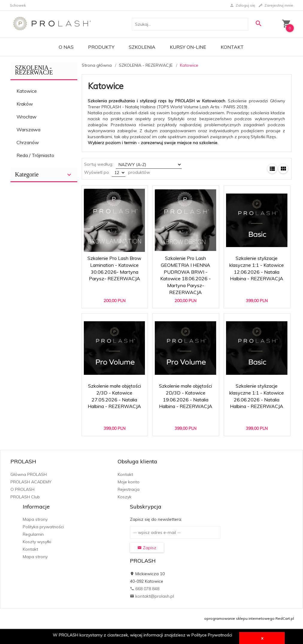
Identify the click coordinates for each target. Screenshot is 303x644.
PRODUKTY (101, 47)
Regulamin (33, 534)
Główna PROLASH (29, 474)
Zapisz (147, 548)
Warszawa (28, 130)
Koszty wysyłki (37, 542)
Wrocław (26, 117)
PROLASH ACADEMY (31, 482)
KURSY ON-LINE (188, 47)
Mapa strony (35, 519)
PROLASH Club (25, 497)
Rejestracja (129, 489)
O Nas (66, 47)
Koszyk (125, 497)
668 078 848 (145, 589)
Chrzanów (28, 142)
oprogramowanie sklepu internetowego (239, 618)
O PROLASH (22, 489)
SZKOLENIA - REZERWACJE (34, 70)
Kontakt (232, 47)
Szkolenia (142, 47)
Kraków (25, 104)
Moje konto (129, 482)
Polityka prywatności (43, 527)
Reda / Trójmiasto (35, 155)
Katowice (27, 91)
